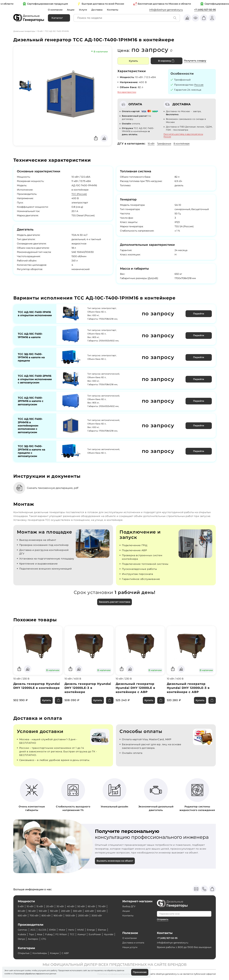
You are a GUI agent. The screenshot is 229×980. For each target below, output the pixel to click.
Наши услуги (130, 947)
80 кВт (22, 911)
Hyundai (23, 939)
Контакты (115, 10)
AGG (33, 930)
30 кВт (62, 906)
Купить (133, 61)
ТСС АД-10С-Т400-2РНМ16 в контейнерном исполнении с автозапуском (30, 428)
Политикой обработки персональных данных (35, 973)
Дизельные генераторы (24, 31)
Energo (94, 930)
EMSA (54, 930)
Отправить (163, 919)
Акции (72, 10)
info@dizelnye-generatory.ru (166, 10)
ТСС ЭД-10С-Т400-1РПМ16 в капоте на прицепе (32, 356)
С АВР (68, 953)
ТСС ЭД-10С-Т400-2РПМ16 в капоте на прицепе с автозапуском (32, 454)
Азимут (84, 934)
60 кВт (95, 906)
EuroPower (99, 934)
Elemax (106, 930)
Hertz (73, 930)
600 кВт (23, 916)
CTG (58, 939)
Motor (64, 930)
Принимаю (140, 972)
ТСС (75, 934)
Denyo (35, 939)
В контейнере (184, 144)
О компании (56, 10)
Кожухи (57, 953)
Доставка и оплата (134, 943)
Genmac (23, 930)
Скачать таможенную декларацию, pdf (55, 491)
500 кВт (106, 911)
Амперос (47, 939)
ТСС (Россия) (79, 194)
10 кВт (40, 31)
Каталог (57, 18)
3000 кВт (101, 916)
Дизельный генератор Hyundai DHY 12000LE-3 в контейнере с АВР (189, 692)
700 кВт (35, 916)
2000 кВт (87, 916)
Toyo (32, 934)
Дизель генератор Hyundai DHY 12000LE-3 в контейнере (88, 692)
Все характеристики (127, 92)
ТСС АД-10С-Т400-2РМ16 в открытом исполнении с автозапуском (35, 379)
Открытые (24, 953)
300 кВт (81, 911)
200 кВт (68, 911)
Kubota (22, 934)
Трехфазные (165, 144)
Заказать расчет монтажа (114, 606)
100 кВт (44, 911)
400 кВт (93, 911)
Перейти (199, 313)
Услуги (85, 10)
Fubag (50, 934)
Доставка (99, 10)
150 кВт (56, 911)
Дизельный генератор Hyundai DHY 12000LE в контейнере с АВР (136, 692)
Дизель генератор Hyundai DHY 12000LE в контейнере (37, 690)
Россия (199, 85)
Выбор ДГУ (129, 906)
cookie (7, 973)
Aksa (41, 934)
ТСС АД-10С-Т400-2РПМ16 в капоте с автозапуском (31, 403)
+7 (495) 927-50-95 (205, 10)
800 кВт (48, 916)
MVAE (83, 930)
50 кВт (84, 906)
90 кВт (33, 911)
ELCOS (43, 930)
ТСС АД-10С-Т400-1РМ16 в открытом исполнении (34, 313)
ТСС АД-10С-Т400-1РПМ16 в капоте (30, 335)
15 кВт (41, 906)
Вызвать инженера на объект (115, 865)
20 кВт (51, 906)
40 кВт (73, 906)
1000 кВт (73, 916)
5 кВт (21, 906)
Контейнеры (41, 953)
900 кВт (60, 916)
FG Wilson (63, 934)
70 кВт (106, 906)
